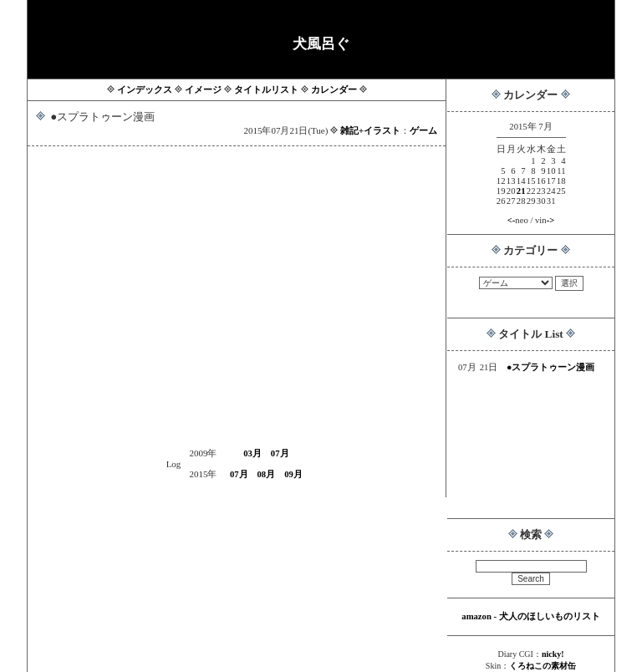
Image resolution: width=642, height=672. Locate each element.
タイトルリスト (266, 90)
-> (551, 220)
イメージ (203, 90)
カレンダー (334, 90)
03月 (252, 453)
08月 (267, 474)
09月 (293, 474)
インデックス (145, 90)
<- (512, 220)
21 (521, 191)
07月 (280, 453)
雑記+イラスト (370, 131)
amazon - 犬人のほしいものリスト (530, 616)
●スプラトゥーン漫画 (550, 367)
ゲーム (423, 131)
